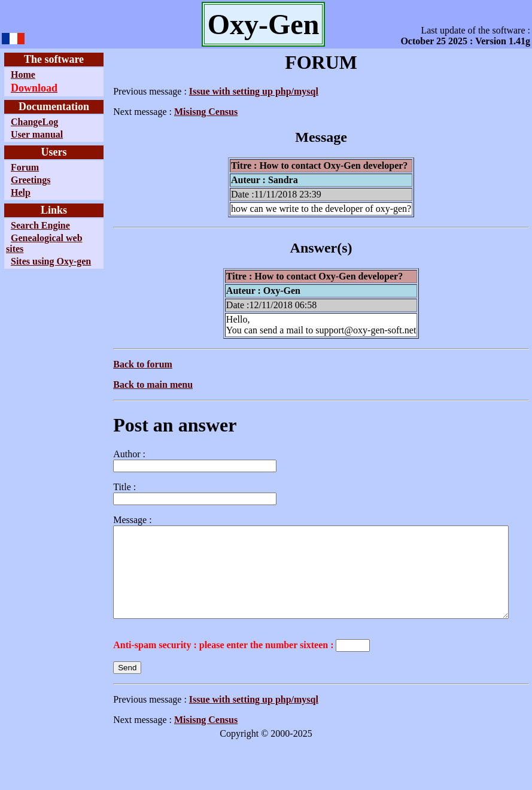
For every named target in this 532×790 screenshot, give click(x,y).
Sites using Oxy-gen (30, 267)
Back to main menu (125, 385)
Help (21, 192)
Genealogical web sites (35, 243)
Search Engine (40, 225)
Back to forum (115, 364)
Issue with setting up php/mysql (226, 91)
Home (23, 75)
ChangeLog (34, 122)
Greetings (31, 180)
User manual (37, 134)
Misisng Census (178, 112)
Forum (25, 167)
